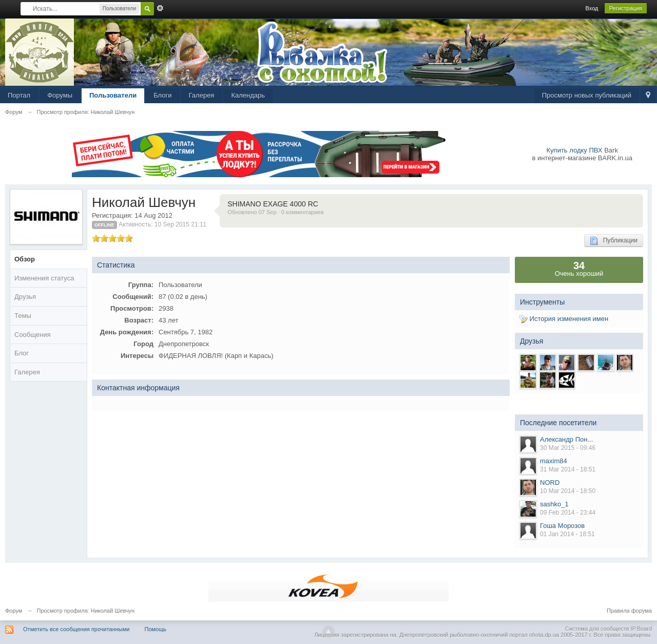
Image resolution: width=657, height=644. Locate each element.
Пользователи (113, 95)
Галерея (202, 95)
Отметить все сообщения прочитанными (76, 629)
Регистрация (626, 8)
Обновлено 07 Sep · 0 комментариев (275, 212)
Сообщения (33, 335)
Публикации (614, 241)
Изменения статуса (44, 278)
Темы (23, 316)
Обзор (25, 259)
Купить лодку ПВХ (575, 150)
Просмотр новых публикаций (587, 95)
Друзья (25, 297)
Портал (19, 95)
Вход (592, 8)
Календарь (248, 95)
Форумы (60, 95)
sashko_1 (554, 504)
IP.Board (641, 629)
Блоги (162, 95)
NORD (550, 482)
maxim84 (554, 461)
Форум (14, 611)
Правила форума (629, 611)
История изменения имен (564, 319)
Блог (22, 353)
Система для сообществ (597, 629)
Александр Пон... (566, 439)
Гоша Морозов (562, 526)
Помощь (156, 629)
